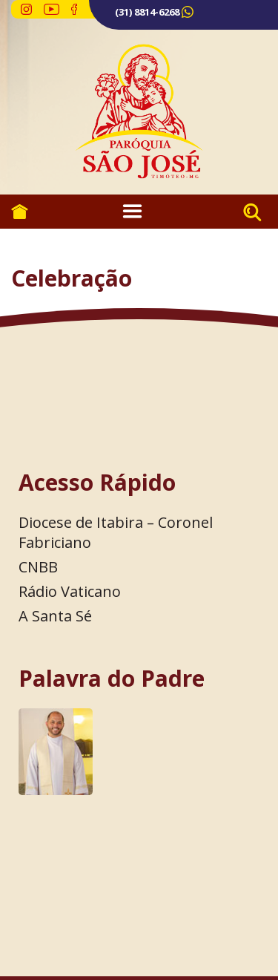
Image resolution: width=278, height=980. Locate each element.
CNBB (38, 567)
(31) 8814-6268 (147, 12)
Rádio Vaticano (70, 591)
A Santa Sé (55, 616)
